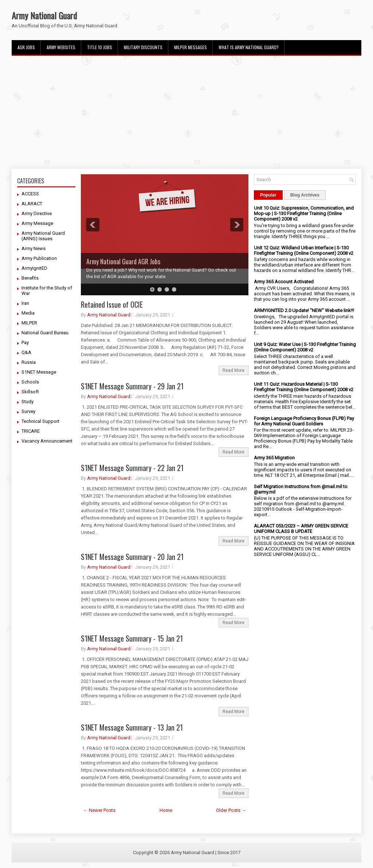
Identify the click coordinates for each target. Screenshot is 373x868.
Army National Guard (44, 15)
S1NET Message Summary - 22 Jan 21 (132, 468)
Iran (25, 303)
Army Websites (61, 47)
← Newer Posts (99, 810)
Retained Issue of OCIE (112, 304)
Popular (268, 195)
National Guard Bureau (45, 333)
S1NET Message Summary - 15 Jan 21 (132, 638)
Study (28, 402)
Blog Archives (305, 195)
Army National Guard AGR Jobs (123, 261)
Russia (29, 362)
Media (28, 313)
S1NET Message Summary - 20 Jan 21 (132, 557)
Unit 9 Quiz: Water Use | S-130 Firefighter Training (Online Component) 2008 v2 (305, 347)
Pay (25, 342)
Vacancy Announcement (47, 441)
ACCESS (30, 194)
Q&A (26, 352)
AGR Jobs (26, 47)
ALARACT (32, 204)
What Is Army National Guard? (249, 47)
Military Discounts (143, 47)
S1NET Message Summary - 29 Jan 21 (132, 386)
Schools (30, 382)
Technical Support (40, 421)
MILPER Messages (191, 47)
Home (166, 810)
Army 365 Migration (274, 458)
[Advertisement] (186, 112)
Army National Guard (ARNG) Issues (43, 236)
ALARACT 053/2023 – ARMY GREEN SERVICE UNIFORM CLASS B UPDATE (301, 529)
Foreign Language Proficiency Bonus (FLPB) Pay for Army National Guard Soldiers (304, 421)
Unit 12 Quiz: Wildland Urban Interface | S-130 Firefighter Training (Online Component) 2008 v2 (304, 250)
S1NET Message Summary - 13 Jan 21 (132, 727)
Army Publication (39, 258)
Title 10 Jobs (100, 47)
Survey (28, 411)
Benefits (30, 278)
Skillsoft (30, 392)
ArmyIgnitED (34, 268)
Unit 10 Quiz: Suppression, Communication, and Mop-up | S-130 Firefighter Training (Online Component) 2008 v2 (304, 213)
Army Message (37, 223)
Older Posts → (231, 810)
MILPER (29, 323)
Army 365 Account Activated (284, 282)
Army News (34, 248)
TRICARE (31, 431)
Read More (233, 370)
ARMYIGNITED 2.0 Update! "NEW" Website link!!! (304, 310)
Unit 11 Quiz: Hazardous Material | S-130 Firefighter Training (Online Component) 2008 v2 (304, 387)
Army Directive (37, 213)
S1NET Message (39, 372)
